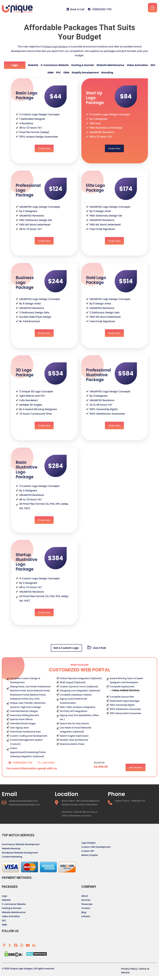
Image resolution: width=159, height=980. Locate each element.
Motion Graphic (90, 855)
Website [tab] (33, 65)
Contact (86, 908)
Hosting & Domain (12, 908)
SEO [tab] (153, 65)
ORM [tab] (66, 73)
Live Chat (97, 648)
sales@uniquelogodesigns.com (23, 801)
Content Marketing (12, 857)
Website (6, 900)
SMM (4, 925)
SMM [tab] (50, 73)
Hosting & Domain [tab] (83, 65)
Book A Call (75, 9)
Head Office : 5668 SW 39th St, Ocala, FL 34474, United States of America (80, 814)
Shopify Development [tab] (85, 73)
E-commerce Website (14, 904)
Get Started (136, 767)
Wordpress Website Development (20, 853)
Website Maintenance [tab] (110, 65)
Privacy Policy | (130, 969)
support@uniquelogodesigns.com (24, 805)
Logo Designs (89, 843)
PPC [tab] (58, 73)
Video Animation (11, 916)
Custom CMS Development (96, 847)
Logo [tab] (15, 65)
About (85, 896)
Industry (86, 916)
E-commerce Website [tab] (55, 65)
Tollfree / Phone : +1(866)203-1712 (130, 801)
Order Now (44, 148)
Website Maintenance (14, 912)
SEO (4, 921)
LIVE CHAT (46, 763)
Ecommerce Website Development (21, 844)
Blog (84, 912)
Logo (4, 896)
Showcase (87, 904)
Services (86, 900)
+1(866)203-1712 (100, 9)
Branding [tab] (107, 73)
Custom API (88, 851)
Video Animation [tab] (137, 65)
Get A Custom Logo (66, 648)
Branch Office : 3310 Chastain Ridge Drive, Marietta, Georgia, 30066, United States (81, 803)
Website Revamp (11, 848)
